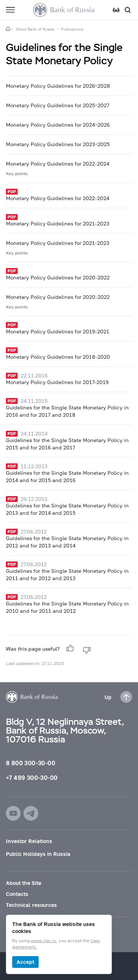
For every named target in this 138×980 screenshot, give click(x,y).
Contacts (17, 894)
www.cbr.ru (43, 941)
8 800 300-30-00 (31, 763)
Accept (25, 962)
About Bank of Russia (35, 29)
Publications (72, 29)
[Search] (128, 10)
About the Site (24, 883)
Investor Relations (29, 841)
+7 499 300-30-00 (32, 778)
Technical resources (31, 905)
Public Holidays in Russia (38, 854)
